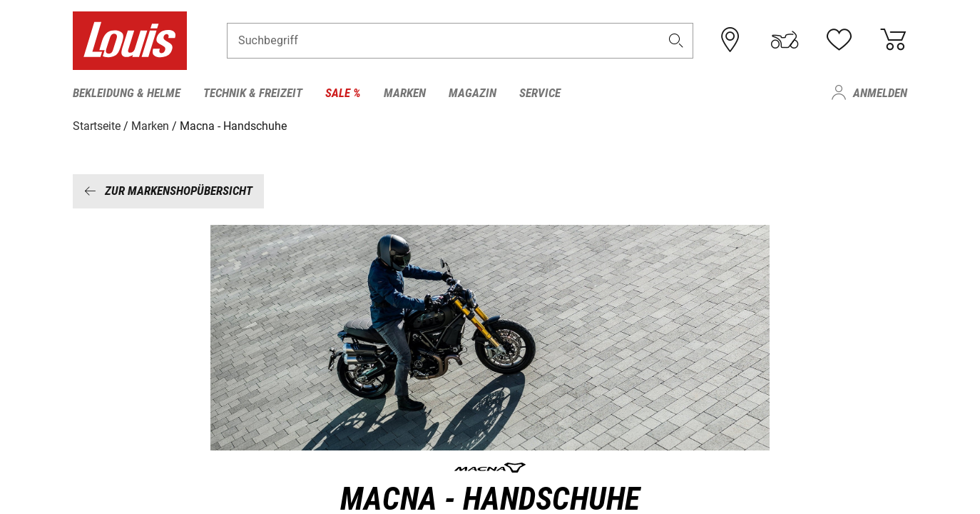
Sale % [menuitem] (343, 93)
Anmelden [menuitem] (880, 93)
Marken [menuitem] (405, 93)
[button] (676, 40)
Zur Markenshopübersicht (168, 191)
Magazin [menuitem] (473, 93)
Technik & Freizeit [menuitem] (253, 93)
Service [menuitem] (540, 93)
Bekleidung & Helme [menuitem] (127, 93)
